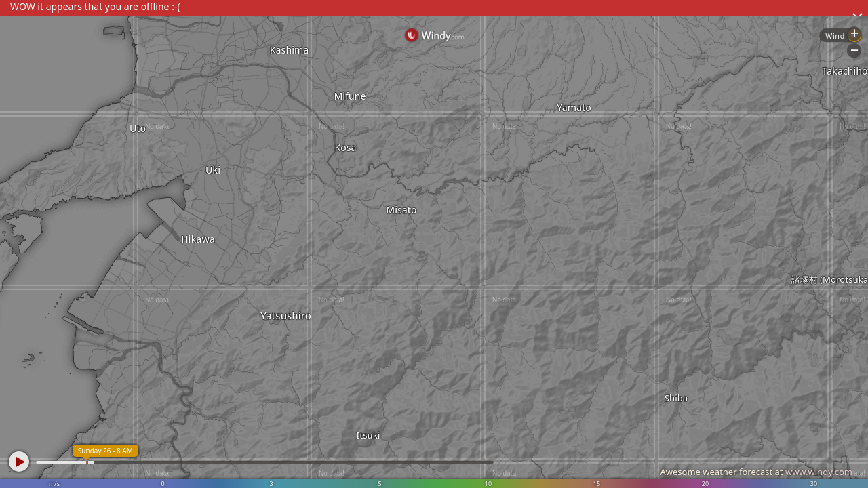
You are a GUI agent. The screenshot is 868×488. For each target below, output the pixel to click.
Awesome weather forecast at (756, 472)
